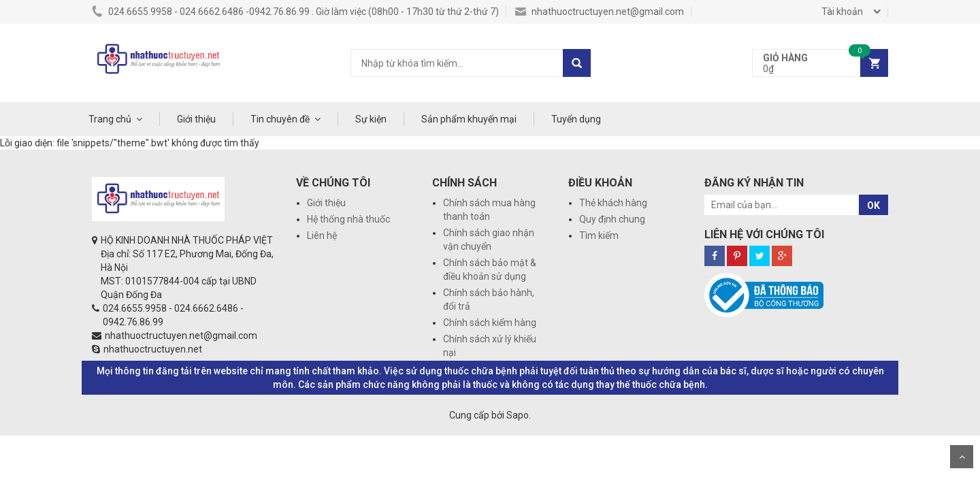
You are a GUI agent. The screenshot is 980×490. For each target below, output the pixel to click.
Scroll (962, 457)
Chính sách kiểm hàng (490, 323)
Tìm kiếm (599, 235)
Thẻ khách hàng (613, 203)
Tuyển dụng (576, 119)
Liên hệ (322, 235)
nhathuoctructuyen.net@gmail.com (600, 12)
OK (873, 206)
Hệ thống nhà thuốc (348, 219)
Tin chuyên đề (280, 119)
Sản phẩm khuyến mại (469, 119)
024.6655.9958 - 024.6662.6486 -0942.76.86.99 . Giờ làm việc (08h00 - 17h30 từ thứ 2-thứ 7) (295, 12)
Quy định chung (612, 219)
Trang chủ (110, 119)
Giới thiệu (196, 119)
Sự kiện (371, 119)
